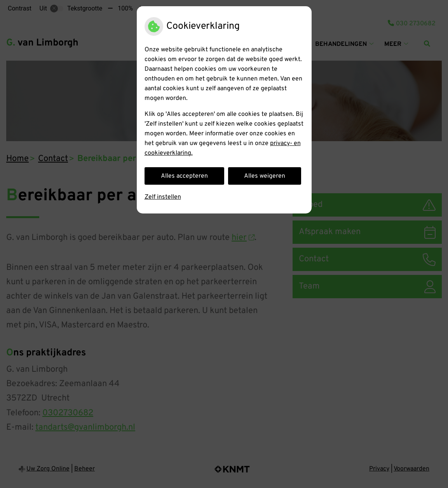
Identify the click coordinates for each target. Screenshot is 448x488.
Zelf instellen (163, 197)
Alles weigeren (265, 176)
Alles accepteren (184, 176)
